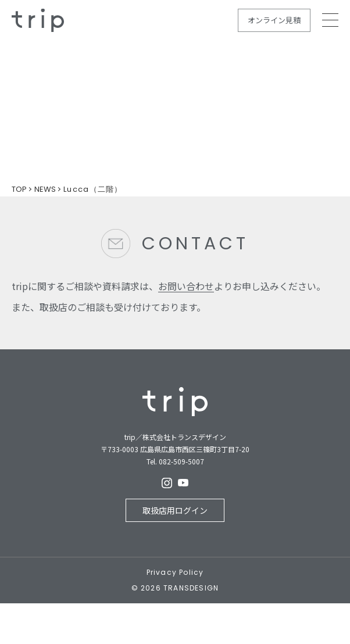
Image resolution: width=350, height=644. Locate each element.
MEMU (330, 20)
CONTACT (195, 244)
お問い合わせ (186, 286)
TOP (19, 189)
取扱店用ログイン (175, 510)
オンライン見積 (274, 20)
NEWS (45, 189)
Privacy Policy (175, 573)
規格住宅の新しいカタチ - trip (38, 20)
